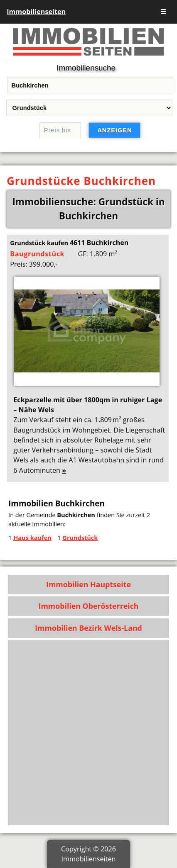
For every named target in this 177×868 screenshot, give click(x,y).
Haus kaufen (32, 537)
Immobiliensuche (86, 68)
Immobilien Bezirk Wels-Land (88, 628)
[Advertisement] (88, 733)
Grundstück (80, 537)
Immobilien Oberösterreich (89, 606)
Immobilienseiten (36, 12)
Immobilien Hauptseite (88, 584)
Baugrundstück (37, 254)
